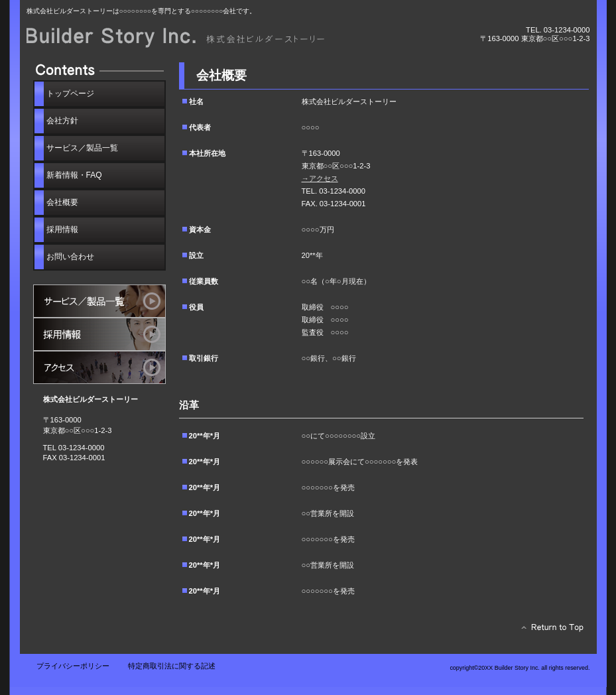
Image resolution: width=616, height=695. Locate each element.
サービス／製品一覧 (99, 301)
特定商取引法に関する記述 (172, 666)
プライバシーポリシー (73, 666)
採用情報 (99, 334)
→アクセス (320, 178)
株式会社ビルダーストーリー (176, 38)
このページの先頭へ (549, 631)
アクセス (99, 367)
